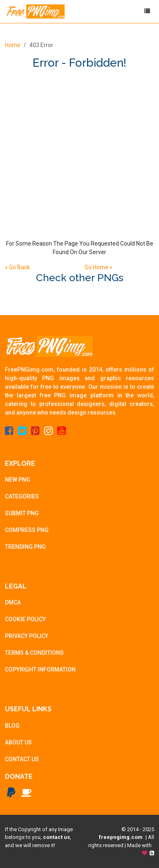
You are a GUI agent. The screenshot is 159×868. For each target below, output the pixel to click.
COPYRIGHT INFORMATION (40, 670)
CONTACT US (22, 759)
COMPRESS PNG (27, 530)
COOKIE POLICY (25, 619)
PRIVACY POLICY (27, 636)
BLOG (12, 726)
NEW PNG (18, 480)
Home (13, 45)
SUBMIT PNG (22, 513)
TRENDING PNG (25, 547)
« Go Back (17, 267)
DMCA (13, 602)
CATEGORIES (22, 496)
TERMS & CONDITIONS (34, 653)
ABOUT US (18, 742)
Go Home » (99, 267)
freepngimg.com (121, 837)
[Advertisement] (79, 153)
